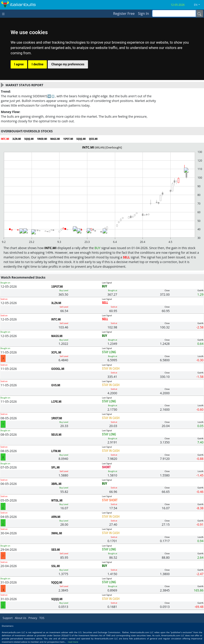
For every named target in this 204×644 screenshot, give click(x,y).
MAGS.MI (57, 336)
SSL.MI (55, 566)
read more (73, 642)
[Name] (199, 14)
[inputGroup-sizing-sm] (174, 13)
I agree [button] (19, 64)
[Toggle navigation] (4, 14)
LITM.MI (56, 451)
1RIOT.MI (57, 418)
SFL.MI (55, 467)
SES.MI (56, 550)
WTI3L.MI (57, 500)
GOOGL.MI (58, 369)
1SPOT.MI (57, 287)
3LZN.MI (56, 303)
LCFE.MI (56, 402)
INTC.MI (56, 319)
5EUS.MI (56, 435)
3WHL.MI (57, 533)
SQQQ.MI (57, 599)
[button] (199, 5)
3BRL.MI (56, 484)
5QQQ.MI (57, 582)
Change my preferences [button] (68, 64)
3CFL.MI (56, 352)
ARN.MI (56, 517)
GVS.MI (56, 385)
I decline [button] (37, 64)
